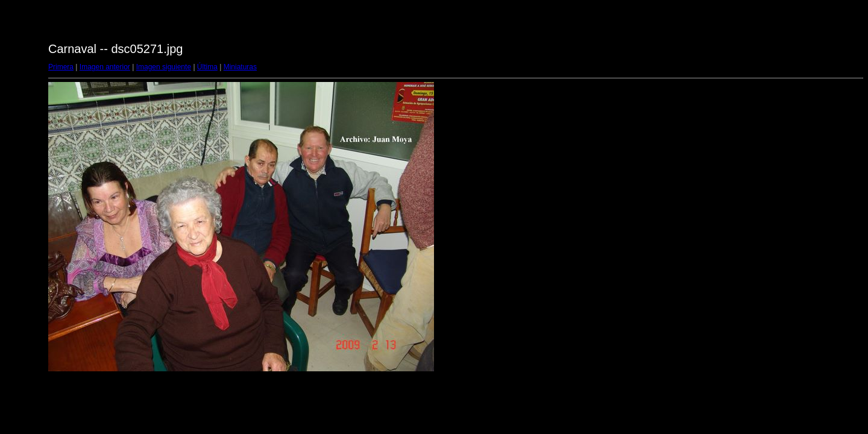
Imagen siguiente (164, 67)
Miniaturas (240, 67)
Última (207, 67)
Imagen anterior (105, 67)
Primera (61, 67)
